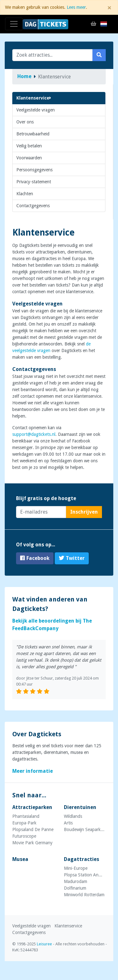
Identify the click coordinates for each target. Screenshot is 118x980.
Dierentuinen (80, 807)
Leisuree (44, 944)
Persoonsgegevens (34, 170)
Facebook (35, 558)
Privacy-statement (34, 182)
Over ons (25, 122)
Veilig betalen (29, 146)
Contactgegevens (33, 206)
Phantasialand (26, 816)
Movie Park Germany (32, 843)
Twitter (72, 558)
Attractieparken (32, 807)
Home (24, 76)
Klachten (25, 194)
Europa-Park (24, 823)
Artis (68, 823)
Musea (20, 859)
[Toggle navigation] (14, 24)
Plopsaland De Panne (33, 829)
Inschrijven (84, 512)
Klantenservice (34, 98)
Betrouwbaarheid (33, 134)
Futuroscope (24, 836)
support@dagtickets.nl (34, 434)
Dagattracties (81, 859)
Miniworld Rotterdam (84, 895)
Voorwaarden (29, 158)
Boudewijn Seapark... (84, 829)
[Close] (109, 8)
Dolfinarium (75, 888)
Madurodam (76, 881)
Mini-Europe (76, 868)
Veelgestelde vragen (36, 110)
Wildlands (73, 816)
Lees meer (76, 7)
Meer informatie (33, 771)
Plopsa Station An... (83, 875)
